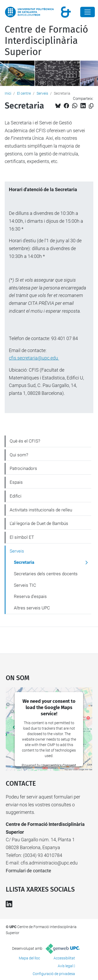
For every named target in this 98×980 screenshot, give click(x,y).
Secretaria (24, 562)
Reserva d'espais (30, 596)
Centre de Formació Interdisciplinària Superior (46, 41)
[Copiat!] (91, 106)
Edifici (16, 496)
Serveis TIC (25, 585)
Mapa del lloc (29, 958)
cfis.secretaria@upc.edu (34, 358)
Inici (8, 93)
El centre (24, 93)
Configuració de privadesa (54, 974)
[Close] (88, 12)
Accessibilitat (64, 958)
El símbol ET (22, 537)
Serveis (42, 93)
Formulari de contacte (28, 871)
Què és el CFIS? (25, 441)
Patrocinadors (23, 468)
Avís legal (65, 966)
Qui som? (19, 455)
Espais (16, 482)
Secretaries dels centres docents (46, 574)
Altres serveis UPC (32, 608)
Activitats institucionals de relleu (41, 510)
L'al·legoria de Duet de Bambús (39, 523)
